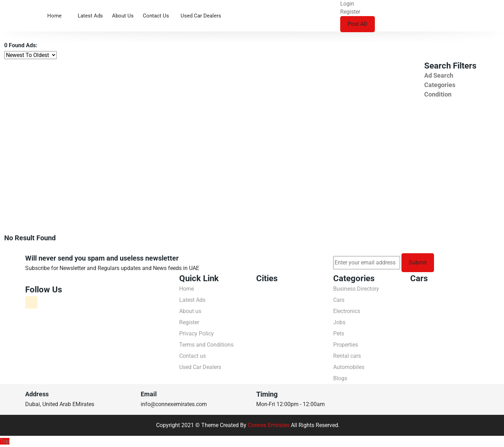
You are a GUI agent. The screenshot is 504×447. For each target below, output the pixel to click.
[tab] (462, 75)
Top (5, 441)
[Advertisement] (210, 113)
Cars (339, 300)
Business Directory (356, 289)
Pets (339, 334)
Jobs (339, 322)
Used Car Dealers (201, 16)
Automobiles (349, 367)
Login (347, 4)
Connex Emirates (269, 425)
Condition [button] (438, 94)
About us (123, 16)
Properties (346, 345)
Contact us (156, 16)
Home (54, 16)
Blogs (340, 378)
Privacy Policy (197, 334)
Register (350, 12)
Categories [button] (440, 85)
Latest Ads (90, 16)
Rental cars (347, 356)
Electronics (347, 311)
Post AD (358, 24)
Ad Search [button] (439, 75)
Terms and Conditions (206, 345)
